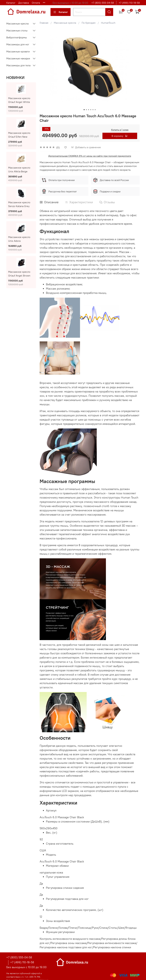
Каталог (11, 3)
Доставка (24, 3)
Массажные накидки (18, 58)
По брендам (89, 23)
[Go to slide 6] (95, 110)
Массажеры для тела (18, 65)
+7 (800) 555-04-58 (103, 3)
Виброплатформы (17, 37)
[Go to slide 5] (93, 110)
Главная (44, 23)
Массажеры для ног (18, 44)
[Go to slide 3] (89, 110)
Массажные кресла (65, 23)
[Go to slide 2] (86, 110)
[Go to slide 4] (91, 110)
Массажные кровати (18, 51)
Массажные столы (17, 30)
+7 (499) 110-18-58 (129, 3)
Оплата (36, 3)
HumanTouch (108, 23)
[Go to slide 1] (84, 110)
